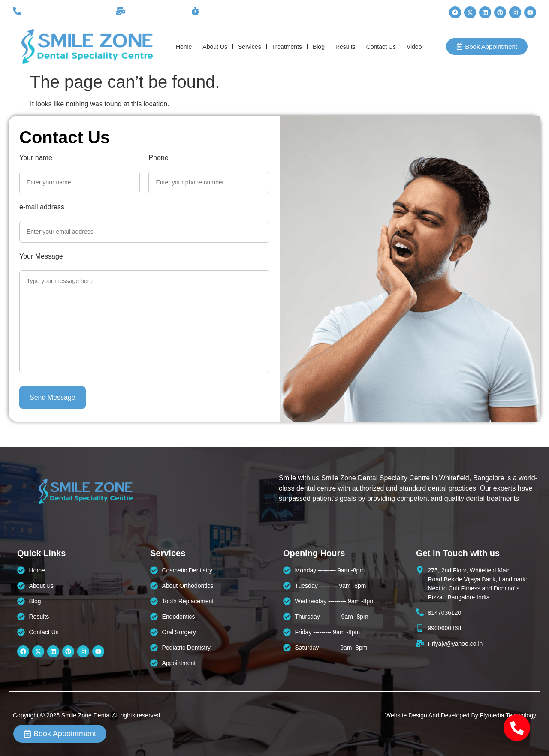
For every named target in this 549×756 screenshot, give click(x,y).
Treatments (287, 47)
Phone (158, 158)
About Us (215, 47)
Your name (36, 158)
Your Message (41, 256)
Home (184, 47)
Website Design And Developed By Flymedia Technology (461, 715)
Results (345, 47)
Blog (319, 47)
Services (250, 47)
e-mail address (42, 207)
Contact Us (381, 47)
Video (414, 47)
